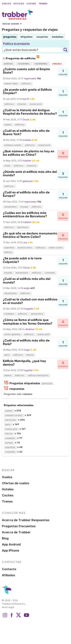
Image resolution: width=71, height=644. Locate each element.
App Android (11, 544)
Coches (31, 4)
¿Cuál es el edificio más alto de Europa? (26, 194)
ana (25, 243)
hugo (27, 350)
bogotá (8, 273)
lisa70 (26, 99)
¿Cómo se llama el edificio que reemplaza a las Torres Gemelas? (28, 322)
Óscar (26, 120)
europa (24, 207)
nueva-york (36, 104)
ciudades (9, 314)
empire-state (11, 83)
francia (30, 355)
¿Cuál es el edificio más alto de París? (26, 342)
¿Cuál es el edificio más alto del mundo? (27, 281)
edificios (26, 83)
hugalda (29, 309)
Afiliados (9, 575)
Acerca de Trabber (16, 532)
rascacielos (11, 207)
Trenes (43, 4)
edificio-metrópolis (38, 375)
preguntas (10, 37)
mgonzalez (30, 78)
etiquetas (27, 37)
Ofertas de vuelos (16, 483)
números (32, 166)
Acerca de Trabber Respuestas (26, 520)
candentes (41, 64)
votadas (57, 64)
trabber (27, 161)
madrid (8, 125)
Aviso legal (8, 607)
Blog (5, 538)
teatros (8, 252)
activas (8, 64)
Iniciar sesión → (12, 24)
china (7, 166)
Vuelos (6, 4)
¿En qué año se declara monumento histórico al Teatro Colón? (30, 235)
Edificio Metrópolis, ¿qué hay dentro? (24, 363)
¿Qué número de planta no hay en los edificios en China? (29, 153)
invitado (27, 140)
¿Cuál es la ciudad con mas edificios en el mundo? (30, 301)
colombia (50, 273)
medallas (58, 37)
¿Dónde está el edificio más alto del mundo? (30, 174)
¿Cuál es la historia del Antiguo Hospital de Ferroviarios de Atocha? (30, 112)
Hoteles (19, 4)
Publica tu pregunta (16, 43)
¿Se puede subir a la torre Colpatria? (22, 260)
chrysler (22, 104)
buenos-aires (25, 248)
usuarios (42, 37)
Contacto (9, 569)
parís (7, 355)
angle (27, 288)
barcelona (23, 227)
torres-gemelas (12, 334)
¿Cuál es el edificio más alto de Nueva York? (26, 132)
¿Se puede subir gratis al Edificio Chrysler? (27, 91)
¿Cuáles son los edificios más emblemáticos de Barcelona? (25, 215)
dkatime (30, 329)
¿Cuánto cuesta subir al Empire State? (26, 71)
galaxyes (28, 181)
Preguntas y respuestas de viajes (30, 30)
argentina (9, 248)
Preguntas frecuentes (19, 526)
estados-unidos (13, 145)
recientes (24, 64)
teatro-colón (56, 248)
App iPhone (11, 550)
